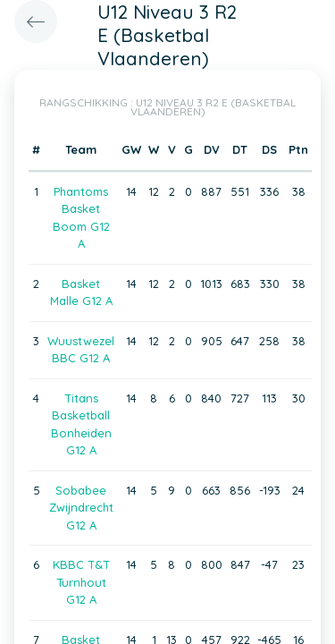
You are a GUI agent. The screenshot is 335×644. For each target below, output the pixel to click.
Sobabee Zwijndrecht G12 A (81, 508)
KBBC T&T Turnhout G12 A (81, 582)
